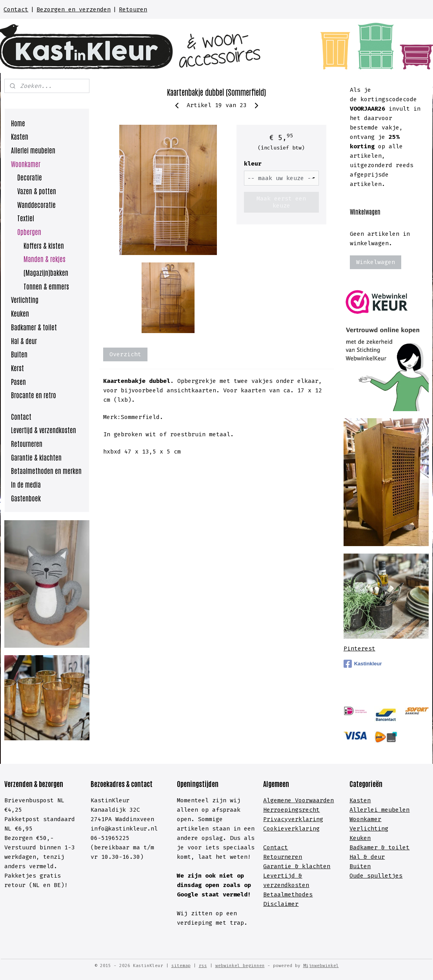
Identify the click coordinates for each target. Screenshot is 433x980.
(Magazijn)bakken (46, 272)
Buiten (19, 354)
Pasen (18, 381)
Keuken (20, 313)
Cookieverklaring (291, 829)
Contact (16, 9)
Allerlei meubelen (33, 150)
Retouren (133, 9)
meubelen (394, 810)
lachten (318, 866)
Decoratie (30, 177)
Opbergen (29, 231)
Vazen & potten (37, 191)
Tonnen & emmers (46, 286)
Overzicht (125, 354)
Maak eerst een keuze (281, 202)
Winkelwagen (376, 262)
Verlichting (25, 299)
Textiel (26, 218)
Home (18, 123)
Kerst (17, 368)
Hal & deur (24, 341)
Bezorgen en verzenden (74, 9)
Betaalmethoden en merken (46, 470)
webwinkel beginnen (240, 966)
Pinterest (359, 648)
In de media (26, 484)
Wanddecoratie (36, 204)
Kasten (20, 136)
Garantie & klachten (36, 457)
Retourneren (27, 443)
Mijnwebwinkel (321, 966)
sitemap (181, 966)
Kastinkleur (363, 664)
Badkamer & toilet (34, 327)
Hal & (360, 857)
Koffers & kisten (44, 245)
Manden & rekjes (45, 259)
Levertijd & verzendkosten (44, 430)
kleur (252, 164)
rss (203, 966)
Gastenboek (26, 498)
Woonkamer (26, 164)
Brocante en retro (34, 395)
